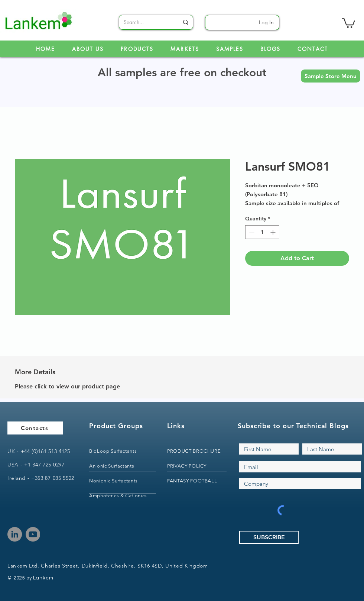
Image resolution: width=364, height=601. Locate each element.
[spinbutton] (262, 232)
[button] (331, 76)
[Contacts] (35, 428)
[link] (348, 22)
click (41, 386)
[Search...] (146, 22)
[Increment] (274, 232)
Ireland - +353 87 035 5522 (41, 478)
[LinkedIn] (15, 534)
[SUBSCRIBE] (269, 537)
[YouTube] (33, 534)
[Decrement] (251, 232)
